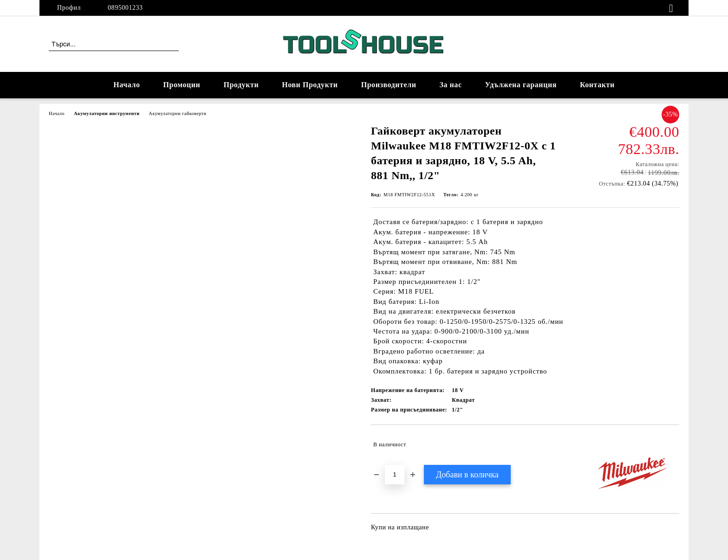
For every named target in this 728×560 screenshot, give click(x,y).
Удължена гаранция (521, 85)
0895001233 (125, 8)
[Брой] (395, 475)
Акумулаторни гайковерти (178, 113)
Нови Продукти (310, 85)
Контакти (597, 85)
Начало (127, 85)
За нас (450, 85)
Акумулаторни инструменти (107, 113)
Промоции (182, 85)
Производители (389, 85)
